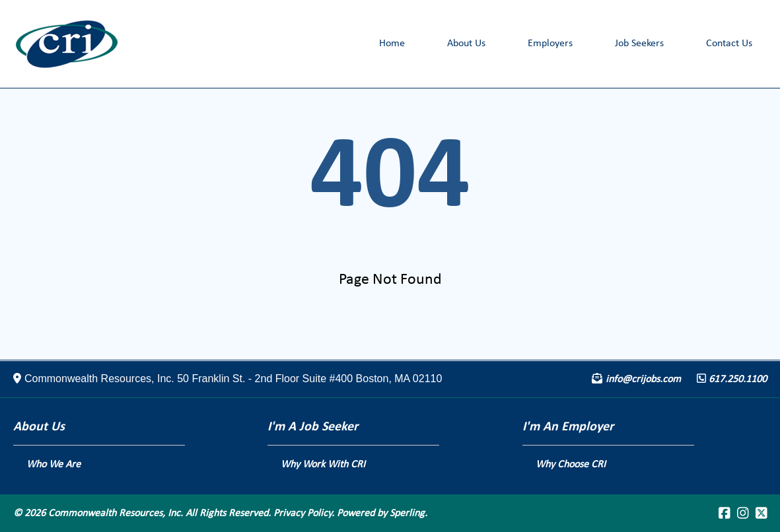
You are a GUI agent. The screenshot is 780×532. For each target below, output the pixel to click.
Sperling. (408, 514)
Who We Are (53, 465)
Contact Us (729, 44)
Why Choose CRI (571, 465)
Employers (550, 44)
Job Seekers (639, 44)
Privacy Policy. (304, 514)
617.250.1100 (738, 380)
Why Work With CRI (323, 465)
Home (392, 44)
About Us (466, 44)
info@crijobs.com (643, 380)
